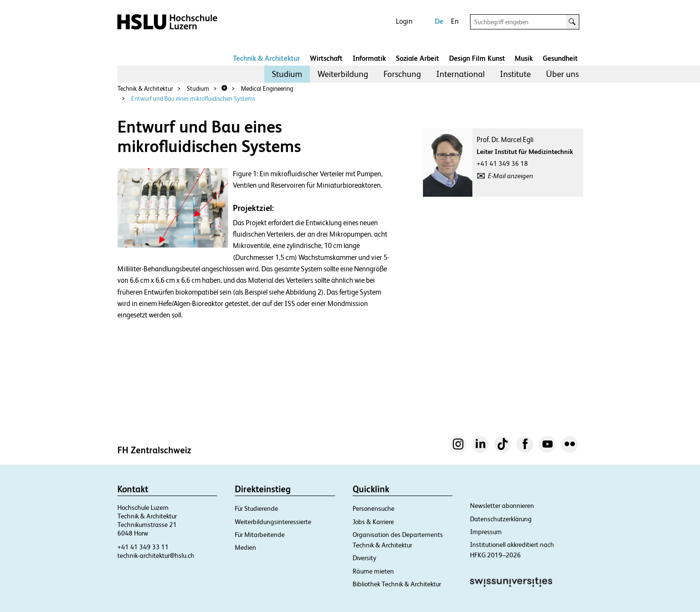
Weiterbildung (343, 74)
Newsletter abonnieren (502, 506)
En (455, 21)
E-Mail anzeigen (511, 176)
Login (404, 21)
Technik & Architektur (266, 58)
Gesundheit (560, 58)
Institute (515, 74)
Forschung (402, 74)
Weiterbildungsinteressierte (273, 522)
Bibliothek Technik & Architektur (397, 584)
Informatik (369, 58)
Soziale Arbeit (417, 58)
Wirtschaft (326, 58)
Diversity (364, 558)
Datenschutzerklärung (501, 519)
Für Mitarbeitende (260, 535)
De (439, 21)
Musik (524, 58)
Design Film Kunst (477, 58)
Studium (287, 74)
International (460, 74)
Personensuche (374, 508)
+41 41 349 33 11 (143, 547)
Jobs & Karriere (373, 522)
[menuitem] (287, 74)
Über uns (562, 74)
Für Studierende (256, 508)
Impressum (486, 532)
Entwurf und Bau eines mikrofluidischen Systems (193, 99)
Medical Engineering (267, 89)
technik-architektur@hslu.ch (156, 555)
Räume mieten (373, 571)
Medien (245, 547)
